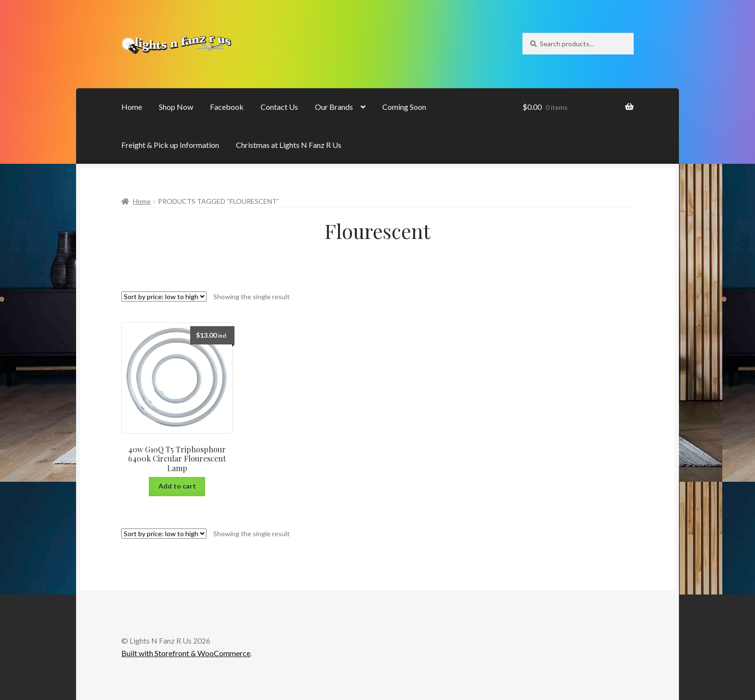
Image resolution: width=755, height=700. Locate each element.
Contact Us (279, 107)
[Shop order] (164, 297)
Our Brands (334, 107)
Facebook (227, 107)
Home (132, 107)
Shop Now (176, 107)
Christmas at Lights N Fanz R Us (289, 145)
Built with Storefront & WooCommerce (186, 653)
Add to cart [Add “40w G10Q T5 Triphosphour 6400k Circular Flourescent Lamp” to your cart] (177, 486)
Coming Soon (404, 107)
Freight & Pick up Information (170, 145)
